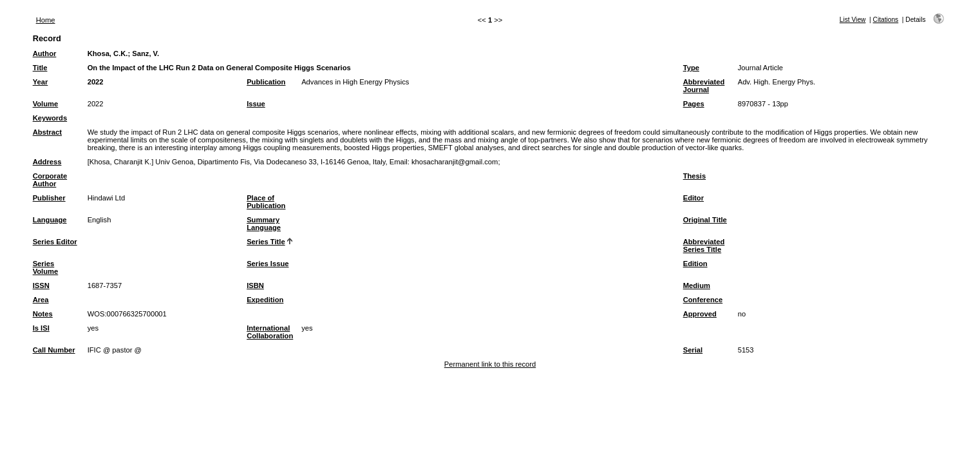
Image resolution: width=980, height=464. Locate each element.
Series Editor (55, 242)
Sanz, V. (146, 53)
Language (50, 220)
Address (47, 162)
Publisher (49, 198)
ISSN (41, 285)
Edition (695, 264)
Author (45, 53)
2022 (96, 82)
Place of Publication (266, 202)
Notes (43, 314)
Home (46, 20)
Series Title (266, 242)
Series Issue (268, 264)
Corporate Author (50, 180)
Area (41, 300)
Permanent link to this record (490, 364)
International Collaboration (270, 332)
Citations (886, 20)
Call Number (54, 350)
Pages (694, 104)
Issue (256, 104)
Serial (693, 350)
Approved (700, 314)
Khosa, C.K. (108, 53)
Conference (703, 300)
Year (41, 82)
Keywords (50, 118)
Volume (46, 104)
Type (691, 68)
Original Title (705, 220)
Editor (693, 198)
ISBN (255, 285)
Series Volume (46, 267)
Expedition (265, 300)
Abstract (47, 132)
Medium (697, 285)
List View (853, 20)
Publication (266, 82)
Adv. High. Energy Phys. (777, 82)
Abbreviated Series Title (704, 246)
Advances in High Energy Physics (355, 82)
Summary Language (264, 224)
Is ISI (41, 328)
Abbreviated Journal (704, 86)
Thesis (694, 176)
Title (40, 68)
